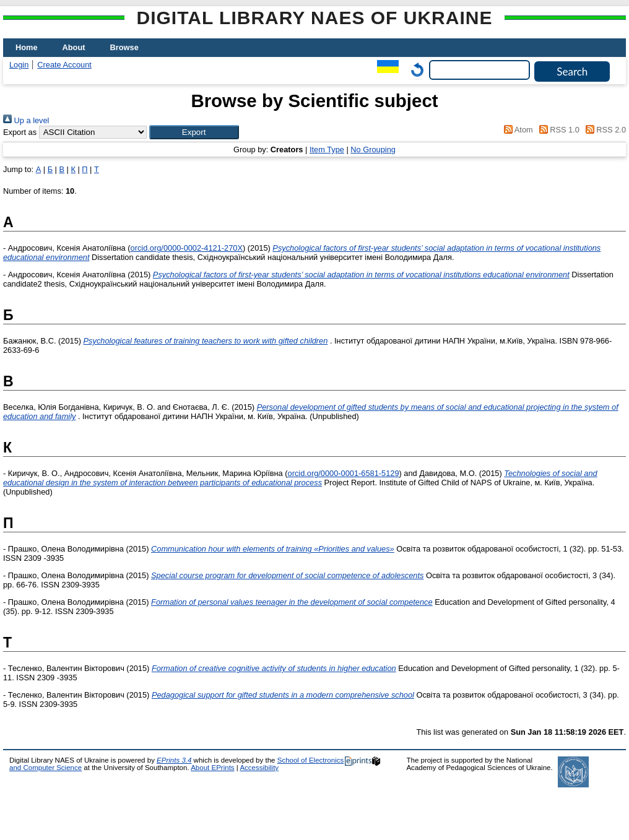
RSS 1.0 (557, 130)
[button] (194, 132)
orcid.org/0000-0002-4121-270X (187, 248)
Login (19, 65)
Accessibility (259, 768)
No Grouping (373, 149)
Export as (20, 132)
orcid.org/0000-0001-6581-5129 (344, 473)
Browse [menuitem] (124, 47)
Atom (517, 130)
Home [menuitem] (27, 47)
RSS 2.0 (604, 130)
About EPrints (212, 768)
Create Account (64, 65)
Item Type (327, 149)
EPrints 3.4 (174, 760)
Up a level (26, 120)
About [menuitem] (74, 47)
